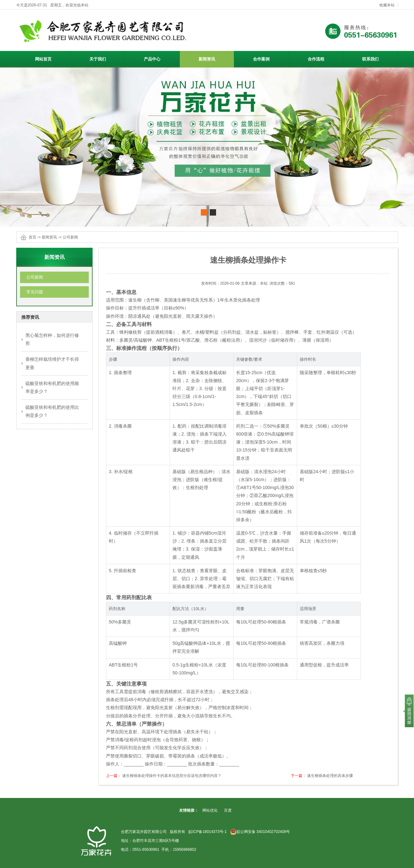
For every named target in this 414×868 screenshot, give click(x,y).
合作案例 (261, 59)
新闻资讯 (215, 58)
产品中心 (161, 58)
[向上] (409, 711)
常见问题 (35, 292)
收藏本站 (387, 5)
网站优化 (210, 810)
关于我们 (106, 58)
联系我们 (370, 59)
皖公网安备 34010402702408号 (260, 832)
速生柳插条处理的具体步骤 (330, 776)
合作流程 (316, 59)
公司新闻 (70, 237)
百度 (228, 810)
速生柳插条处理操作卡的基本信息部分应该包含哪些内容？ (172, 776)
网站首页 (43, 59)
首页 (32, 237)
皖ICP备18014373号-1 (207, 832)
